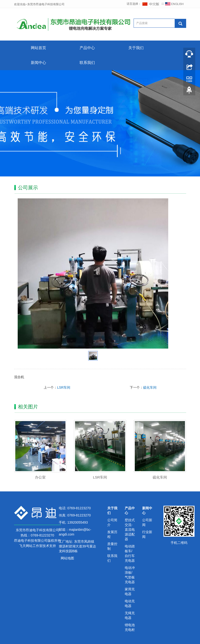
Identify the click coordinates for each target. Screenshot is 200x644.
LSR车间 (64, 387)
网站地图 (67, 558)
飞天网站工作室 (31, 546)
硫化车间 (150, 387)
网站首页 (38, 48)
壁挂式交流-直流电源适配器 (130, 530)
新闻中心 (38, 63)
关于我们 (136, 48)
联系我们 (87, 63)
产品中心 (87, 48)
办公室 (40, 477)
